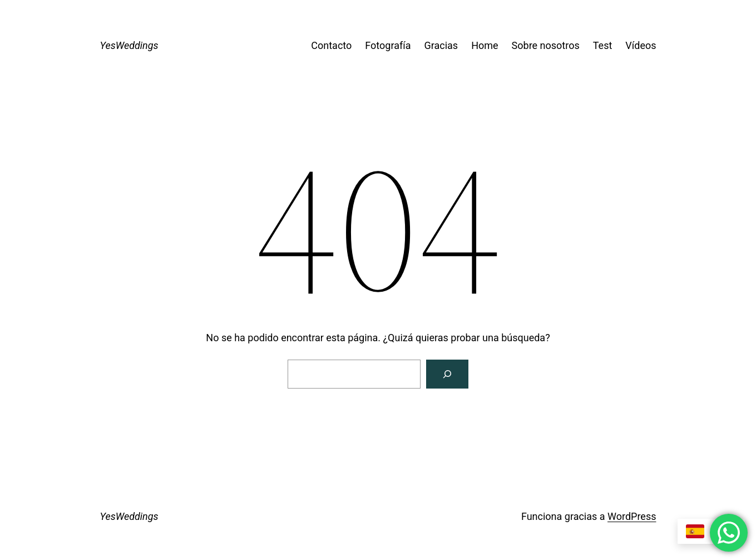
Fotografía (388, 45)
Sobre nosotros (546, 45)
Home (485, 45)
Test (603, 45)
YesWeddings (129, 45)
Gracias (441, 45)
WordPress (632, 516)
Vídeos (641, 45)
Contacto (331, 45)
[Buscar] (447, 374)
